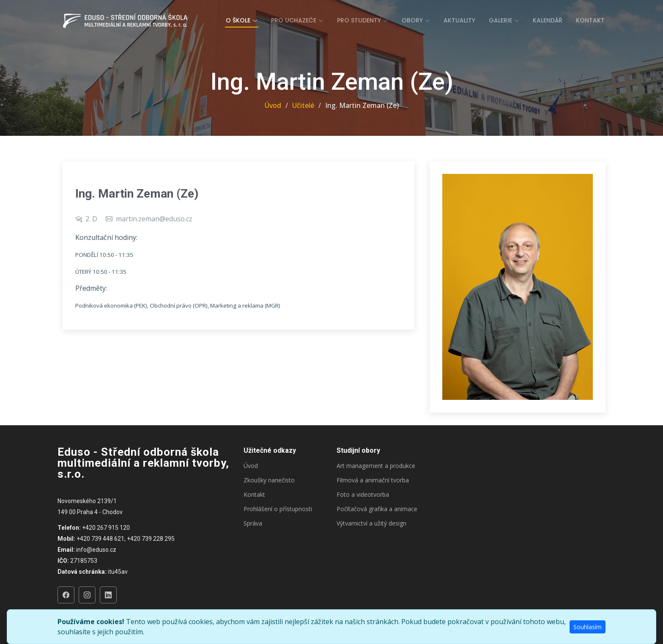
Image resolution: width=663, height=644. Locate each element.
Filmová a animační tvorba (373, 480)
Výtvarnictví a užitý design (371, 523)
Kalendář (548, 20)
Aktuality (459, 20)
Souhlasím (588, 627)
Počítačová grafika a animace (377, 509)
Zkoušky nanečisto (269, 480)
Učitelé (303, 105)
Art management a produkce (376, 466)
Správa (253, 523)
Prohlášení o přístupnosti (278, 509)
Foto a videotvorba (363, 495)
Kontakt (590, 20)
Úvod (273, 105)
